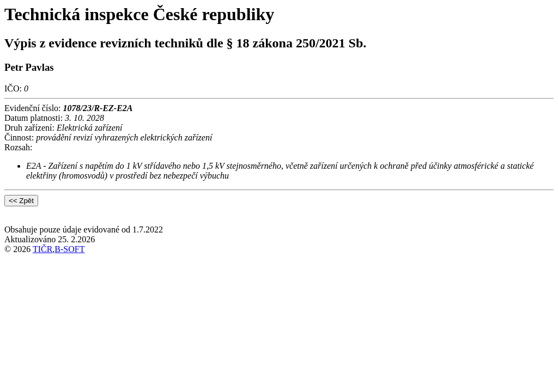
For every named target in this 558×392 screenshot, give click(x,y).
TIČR (43, 249)
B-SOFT (69, 249)
